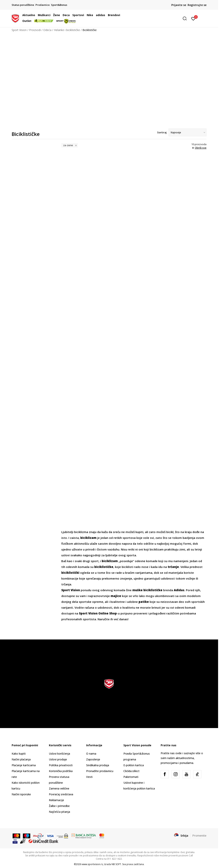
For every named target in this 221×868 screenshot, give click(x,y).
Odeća (47, 30)
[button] (159, 19)
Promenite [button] (199, 835)
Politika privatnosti (61, 765)
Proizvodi (35, 30)
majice (116, 596)
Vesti (89, 777)
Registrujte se (197, 5)
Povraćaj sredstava (61, 794)
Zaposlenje (93, 759)
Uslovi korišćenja (59, 754)
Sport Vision (19, 30)
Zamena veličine (59, 788)
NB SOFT (116, 864)
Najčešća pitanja (59, 812)
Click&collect (131, 771)
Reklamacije (56, 800)
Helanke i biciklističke (67, 30)
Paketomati (131, 777)
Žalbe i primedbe (59, 806)
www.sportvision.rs (92, 864)
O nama (91, 754)
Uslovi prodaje (58, 759)
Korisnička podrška (61, 771)
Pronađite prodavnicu (100, 771)
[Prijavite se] (193, 18)
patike (144, 602)
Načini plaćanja (21, 759)
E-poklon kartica (134, 765)
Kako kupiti (19, 754)
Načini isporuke (21, 794)
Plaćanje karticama (24, 765)
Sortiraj (162, 132)
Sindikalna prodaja (98, 765)
